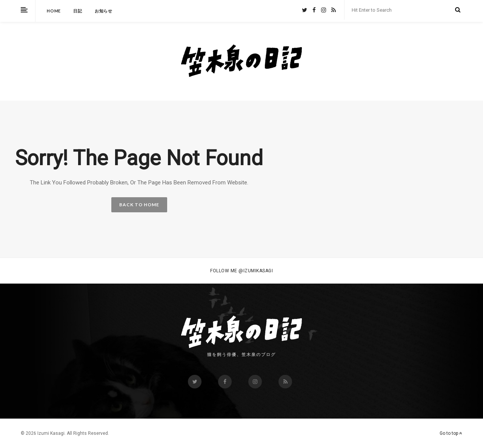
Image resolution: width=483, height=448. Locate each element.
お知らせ (104, 11)
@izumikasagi (256, 271)
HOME (54, 11)
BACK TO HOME (139, 205)
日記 (78, 11)
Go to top (451, 433)
